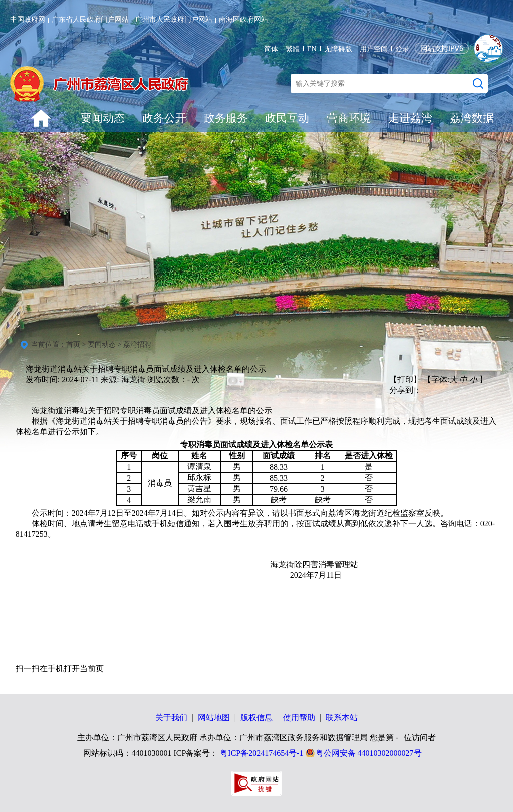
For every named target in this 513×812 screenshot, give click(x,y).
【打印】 (405, 379)
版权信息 (256, 718)
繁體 (293, 49)
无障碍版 (338, 49)
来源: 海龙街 (123, 379)
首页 (73, 344)
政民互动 (287, 118)
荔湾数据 (472, 118)
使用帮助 (299, 718)
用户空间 (374, 49)
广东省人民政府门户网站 (90, 19)
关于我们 (171, 718)
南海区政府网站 (243, 19)
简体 (271, 49)
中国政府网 (28, 19)
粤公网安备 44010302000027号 (369, 753)
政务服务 (226, 118)
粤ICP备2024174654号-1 (262, 753)
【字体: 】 (455, 379)
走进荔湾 (410, 118)
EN (312, 49)
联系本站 (342, 718)
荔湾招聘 (137, 344)
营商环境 (349, 118)
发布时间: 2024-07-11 (62, 379)
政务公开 (164, 118)
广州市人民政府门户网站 (174, 19)
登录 (402, 49)
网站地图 (214, 718)
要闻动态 (103, 118)
